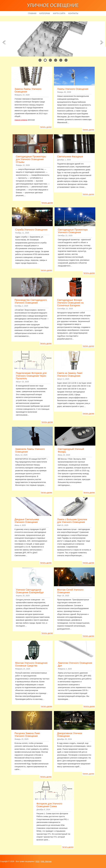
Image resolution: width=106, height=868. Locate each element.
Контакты (73, 14)
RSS (37, 861)
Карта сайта (59, 14)
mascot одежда (21, 120)
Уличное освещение (53, 6)
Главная (32, 14)
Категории (45, 14)
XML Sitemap (46, 861)
